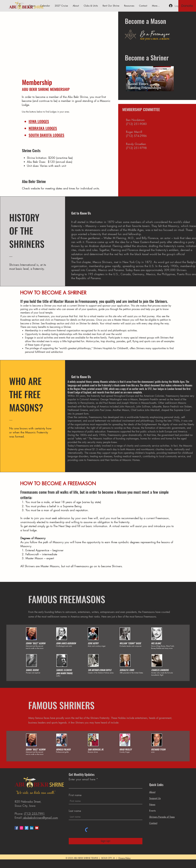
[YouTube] (37, 828)
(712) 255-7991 (34, 814)
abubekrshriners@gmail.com (40, 818)
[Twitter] (27, 828)
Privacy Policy (124, 858)
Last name (75, 811)
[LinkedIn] (32, 828)
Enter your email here (82, 779)
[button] (129, 6)
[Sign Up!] (106, 841)
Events (152, 811)
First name (75, 795)
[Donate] (187, 6)
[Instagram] (21, 828)
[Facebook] (16, 828)
